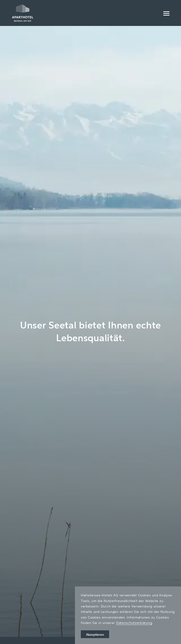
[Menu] (166, 13)
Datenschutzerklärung (134, 623)
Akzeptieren (95, 634)
